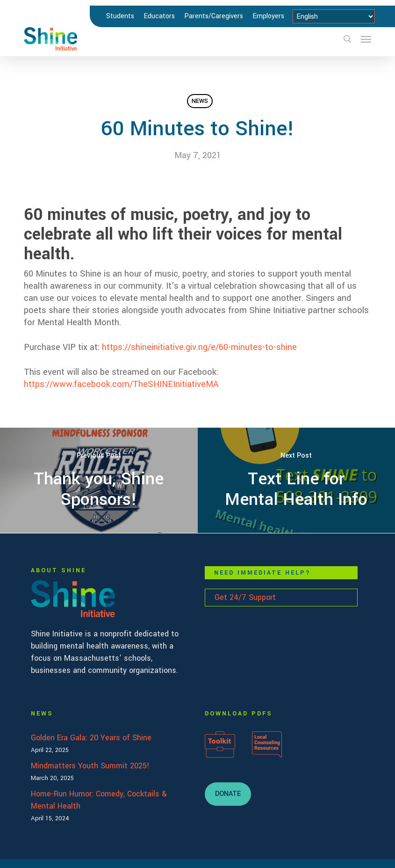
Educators (159, 16)
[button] (366, 39)
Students (120, 16)
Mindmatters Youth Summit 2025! (90, 766)
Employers (268, 16)
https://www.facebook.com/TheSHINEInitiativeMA (121, 384)
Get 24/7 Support (245, 597)
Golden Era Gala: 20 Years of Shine (91, 738)
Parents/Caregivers (214, 16)
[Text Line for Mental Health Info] (297, 480)
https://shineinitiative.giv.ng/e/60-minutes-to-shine (199, 347)
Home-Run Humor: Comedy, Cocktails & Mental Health (99, 800)
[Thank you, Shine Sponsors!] (99, 480)
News (200, 101)
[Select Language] (334, 16)
